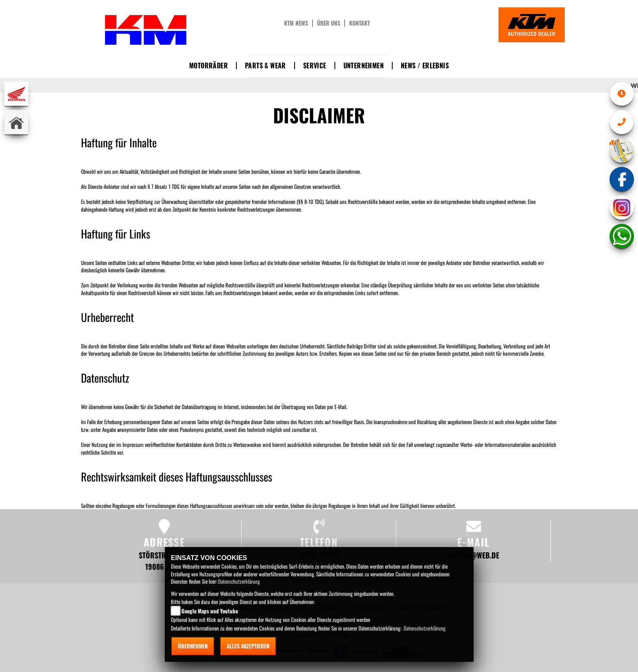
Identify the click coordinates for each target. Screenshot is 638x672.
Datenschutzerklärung (239, 581)
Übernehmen (193, 646)
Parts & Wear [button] (265, 66)
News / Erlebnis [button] (425, 66)
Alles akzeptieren (248, 646)
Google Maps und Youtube (210, 611)
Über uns (329, 23)
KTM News (296, 23)
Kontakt (359, 23)
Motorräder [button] (209, 66)
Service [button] (315, 66)
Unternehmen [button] (364, 66)
